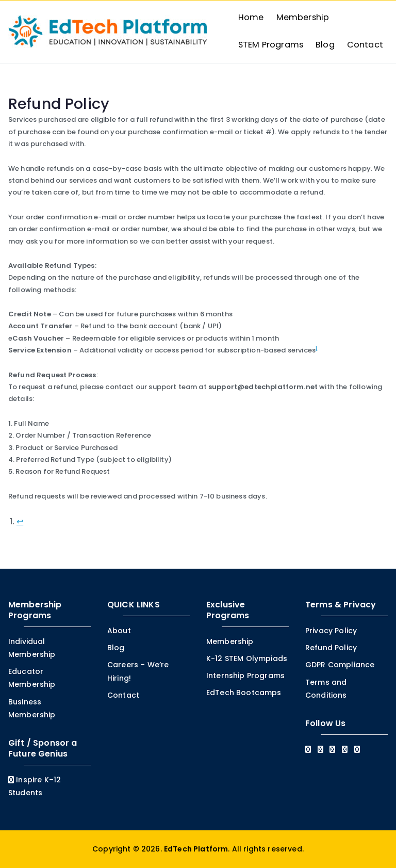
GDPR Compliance (340, 665)
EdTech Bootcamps (244, 693)
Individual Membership (32, 648)
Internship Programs (245, 676)
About (119, 631)
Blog (325, 45)
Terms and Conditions (326, 688)
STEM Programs (271, 45)
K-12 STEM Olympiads (247, 658)
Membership (303, 17)
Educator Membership (32, 678)
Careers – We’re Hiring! (138, 671)
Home (251, 17)
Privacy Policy (331, 631)
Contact (365, 45)
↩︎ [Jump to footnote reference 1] (20, 521)
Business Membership (32, 708)
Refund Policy (331, 648)
